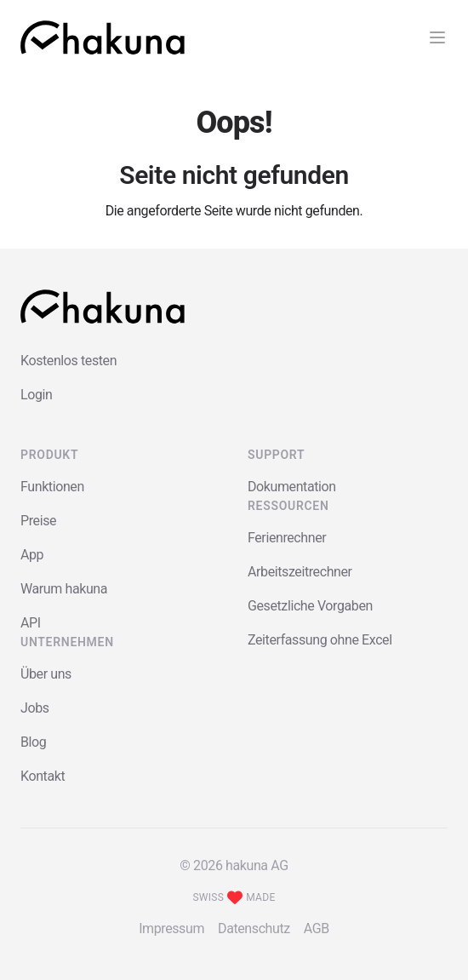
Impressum (171, 928)
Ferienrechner (287, 538)
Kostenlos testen (68, 361)
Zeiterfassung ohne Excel (320, 640)
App (32, 555)
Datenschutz (254, 928)
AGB (317, 928)
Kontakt (43, 776)
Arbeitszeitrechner (300, 572)
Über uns (46, 674)
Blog (33, 742)
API (31, 623)
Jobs (35, 708)
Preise (38, 521)
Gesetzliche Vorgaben (310, 606)
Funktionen (52, 487)
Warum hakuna (64, 589)
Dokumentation (292, 487)
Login (36, 395)
